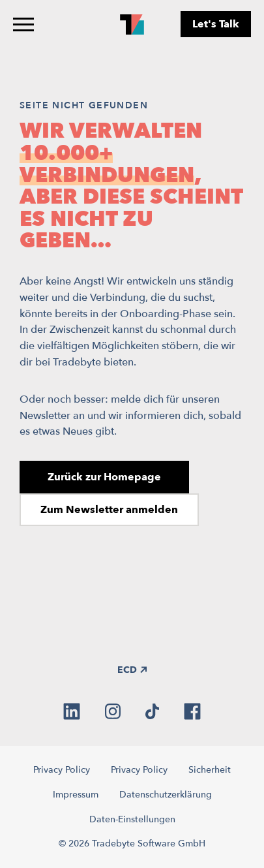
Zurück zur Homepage (104, 477)
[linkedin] (72, 711)
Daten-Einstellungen (132, 819)
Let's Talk (216, 24)
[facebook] (192, 711)
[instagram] (113, 711)
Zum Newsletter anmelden (109, 510)
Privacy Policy (62, 770)
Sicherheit (210, 770)
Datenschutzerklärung (166, 795)
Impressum (76, 795)
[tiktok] (152, 711)
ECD (132, 670)
